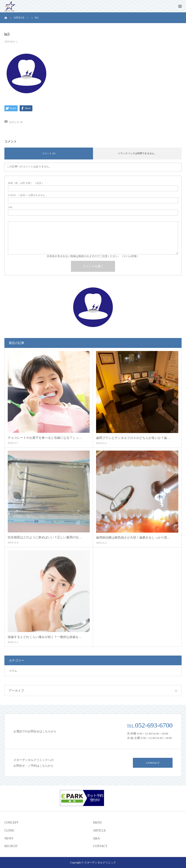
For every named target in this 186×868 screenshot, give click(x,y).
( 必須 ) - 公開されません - (27, 195)
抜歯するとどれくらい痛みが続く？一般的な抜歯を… (45, 637)
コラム (13, 671)
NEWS (9, 838)
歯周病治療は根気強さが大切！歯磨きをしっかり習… (133, 538)
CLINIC (10, 831)
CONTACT (153, 763)
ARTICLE (99, 831)
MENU (98, 823)
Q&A (96, 838)
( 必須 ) (25, 183)
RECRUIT (11, 846)
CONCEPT (11, 823)
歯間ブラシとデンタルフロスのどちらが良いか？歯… (133, 438)
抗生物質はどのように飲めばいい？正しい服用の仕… (45, 537)
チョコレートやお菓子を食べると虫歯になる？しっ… (45, 438)
